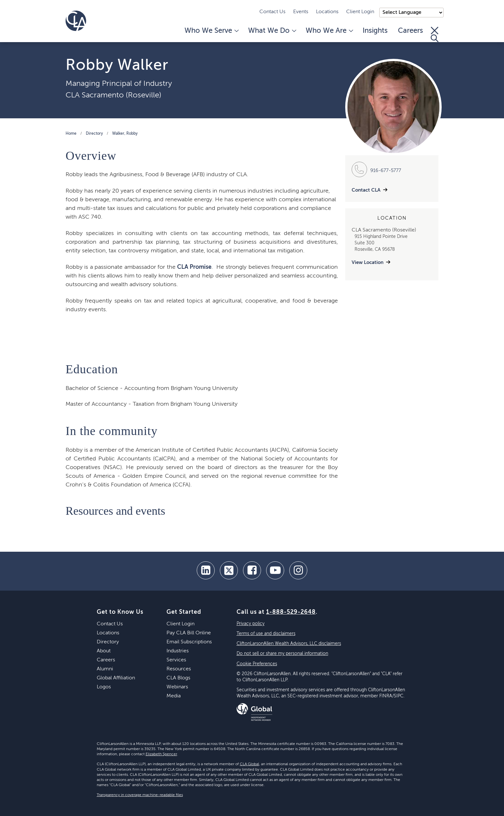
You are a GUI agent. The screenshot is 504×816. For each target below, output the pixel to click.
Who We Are (329, 31)
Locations (327, 12)
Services (176, 660)
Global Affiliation (116, 678)
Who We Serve (211, 31)
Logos (104, 687)
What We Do (272, 31)
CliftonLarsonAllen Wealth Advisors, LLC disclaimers (289, 644)
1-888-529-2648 (291, 612)
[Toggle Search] (435, 34)
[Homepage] (76, 21)
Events (301, 12)
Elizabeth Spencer (161, 754)
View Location (368, 263)
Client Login (360, 12)
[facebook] (252, 570)
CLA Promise (194, 267)
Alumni (105, 669)
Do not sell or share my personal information (282, 654)
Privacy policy (251, 624)
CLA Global (249, 764)
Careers (410, 31)
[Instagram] (298, 570)
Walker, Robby (125, 134)
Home (71, 134)
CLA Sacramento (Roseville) (113, 95)
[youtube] (275, 570)
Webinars (177, 687)
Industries (178, 651)
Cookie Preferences (257, 664)
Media (174, 696)
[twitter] (229, 570)
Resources (179, 669)
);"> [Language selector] (411, 13)
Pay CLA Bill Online (189, 633)
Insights (375, 31)
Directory (94, 134)
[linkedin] (206, 570)
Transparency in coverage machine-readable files (140, 795)
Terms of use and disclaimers (266, 634)
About (104, 651)
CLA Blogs (178, 678)
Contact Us (272, 12)
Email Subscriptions (189, 642)
